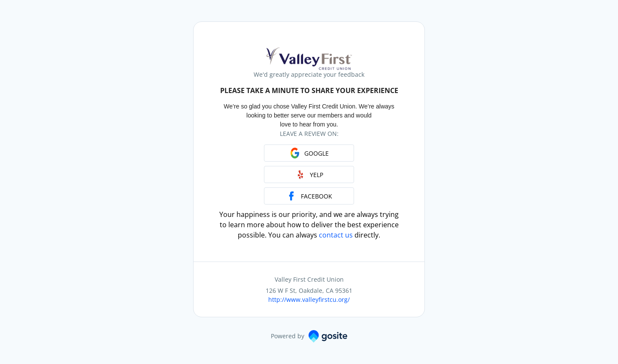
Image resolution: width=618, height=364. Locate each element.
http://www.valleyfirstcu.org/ (309, 299)
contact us (336, 235)
